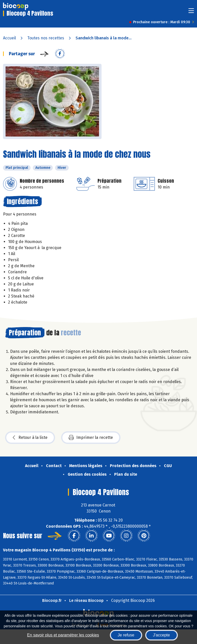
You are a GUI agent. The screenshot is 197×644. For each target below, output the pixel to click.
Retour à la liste (30, 438)
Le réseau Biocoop (86, 600)
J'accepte (162, 635)
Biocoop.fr (52, 600)
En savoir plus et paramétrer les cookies (63, 635)
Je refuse (126, 635)
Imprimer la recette (91, 438)
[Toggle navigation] (191, 12)
